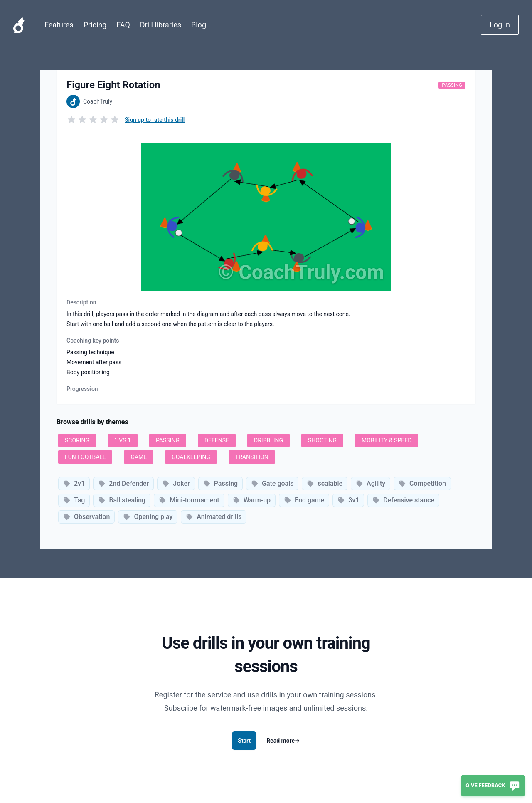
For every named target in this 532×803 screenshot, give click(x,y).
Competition (422, 483)
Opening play (148, 517)
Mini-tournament (189, 500)
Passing (452, 85)
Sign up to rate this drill (155, 120)
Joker (176, 483)
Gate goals (272, 483)
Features (59, 25)
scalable (325, 483)
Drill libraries (161, 25)
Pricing (95, 25)
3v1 (348, 500)
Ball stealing (122, 500)
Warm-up (252, 500)
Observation (86, 517)
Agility (371, 483)
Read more (283, 741)
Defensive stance (403, 500)
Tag (74, 500)
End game (304, 500)
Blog (199, 25)
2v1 (74, 483)
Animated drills (214, 517)
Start (244, 741)
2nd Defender (123, 483)
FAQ (123, 25)
